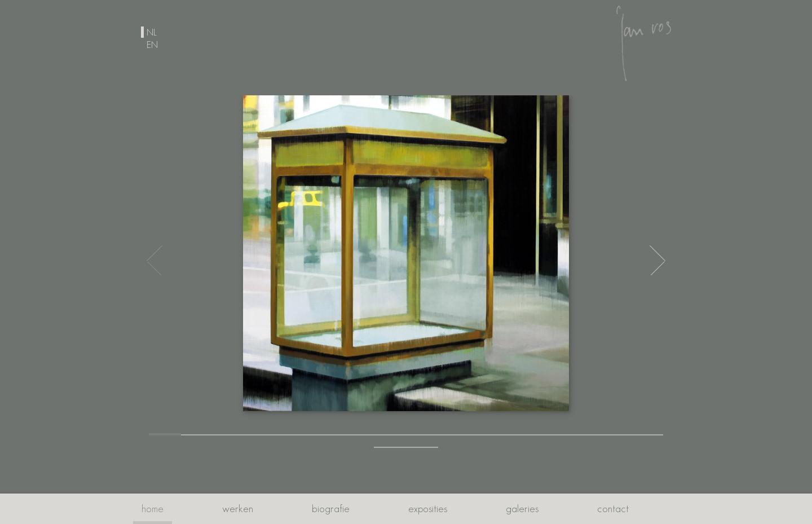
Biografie (331, 508)
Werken (238, 508)
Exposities (428, 508)
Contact (613, 508)
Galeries (522, 508)
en (152, 45)
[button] (165, 434)
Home (153, 508)
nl (152, 32)
